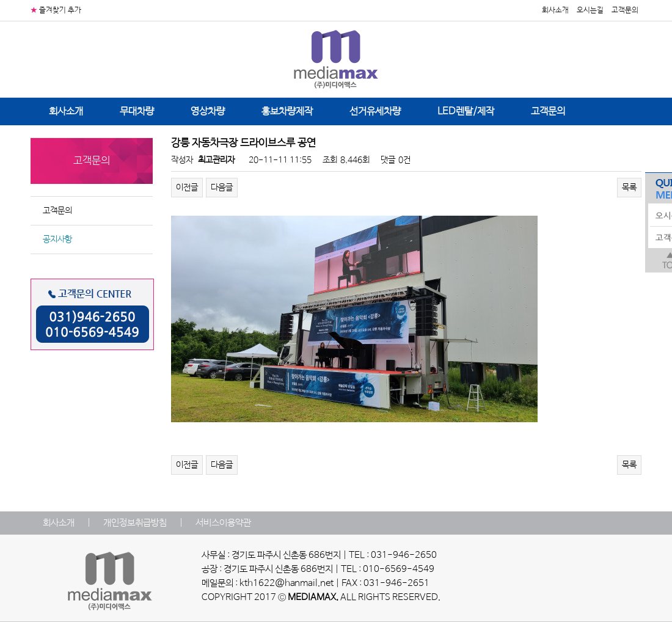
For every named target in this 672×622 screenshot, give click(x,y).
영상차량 (208, 112)
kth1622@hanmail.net (287, 584)
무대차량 (137, 112)
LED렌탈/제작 (466, 112)
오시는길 (590, 10)
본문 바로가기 (0, 0)
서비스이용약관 (223, 523)
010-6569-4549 (399, 569)
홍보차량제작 (287, 112)
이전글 (187, 188)
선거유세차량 (375, 112)
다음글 (222, 188)
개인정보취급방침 (135, 523)
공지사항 (57, 240)
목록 (629, 188)
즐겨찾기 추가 (60, 10)
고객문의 (625, 10)
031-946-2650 (404, 555)
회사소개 (555, 10)
